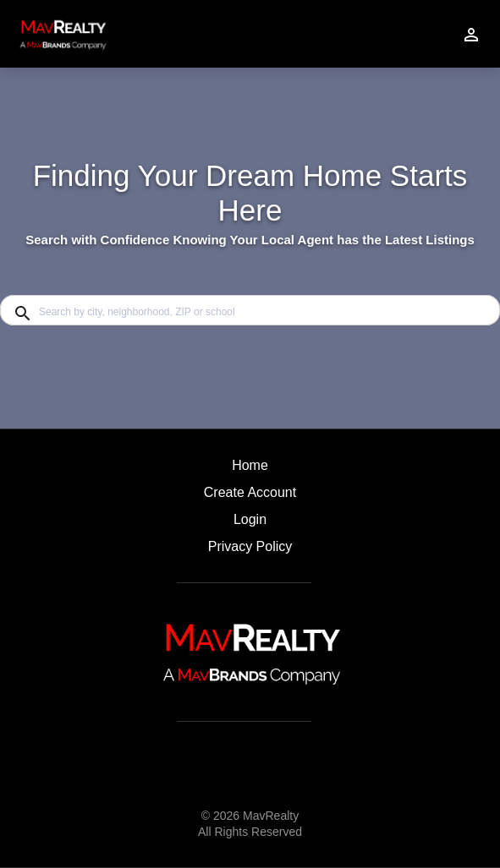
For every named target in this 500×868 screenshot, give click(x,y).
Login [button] (250, 519)
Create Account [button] (250, 492)
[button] (250, 524)
